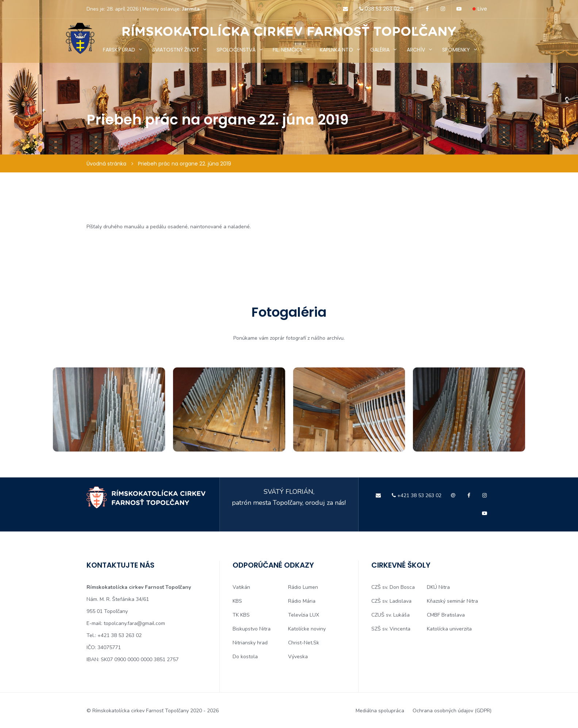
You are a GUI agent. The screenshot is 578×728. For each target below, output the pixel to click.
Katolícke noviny (307, 629)
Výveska (298, 657)
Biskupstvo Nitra (252, 629)
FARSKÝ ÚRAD (119, 50)
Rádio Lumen (303, 587)
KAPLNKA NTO (336, 50)
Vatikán (241, 587)
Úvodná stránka (106, 164)
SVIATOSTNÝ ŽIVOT (176, 50)
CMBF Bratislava (446, 615)
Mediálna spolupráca (380, 711)
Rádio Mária (302, 601)
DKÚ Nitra (438, 587)
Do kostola (245, 657)
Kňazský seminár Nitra (452, 601)
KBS (237, 601)
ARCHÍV (416, 50)
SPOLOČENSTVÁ (236, 50)
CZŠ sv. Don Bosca (393, 587)
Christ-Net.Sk (304, 643)
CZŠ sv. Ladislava (391, 601)
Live (480, 9)
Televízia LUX (304, 615)
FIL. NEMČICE (288, 50)
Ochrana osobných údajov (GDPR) (452, 711)
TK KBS (241, 615)
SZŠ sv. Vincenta (391, 629)
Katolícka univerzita (449, 629)
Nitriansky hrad (250, 643)
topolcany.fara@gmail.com (134, 623)
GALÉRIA (380, 50)
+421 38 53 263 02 (416, 496)
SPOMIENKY (456, 50)
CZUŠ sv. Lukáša (391, 615)
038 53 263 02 (378, 9)
